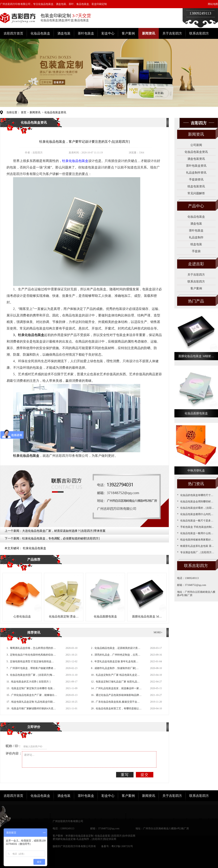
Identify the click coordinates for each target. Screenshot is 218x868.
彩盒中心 (108, 33)
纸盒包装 (196, 244)
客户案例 (128, 33)
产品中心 (196, 206)
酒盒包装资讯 (196, 159)
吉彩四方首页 (13, 33)
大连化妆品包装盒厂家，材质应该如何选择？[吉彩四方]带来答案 (64, 531)
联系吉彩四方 (199, 33)
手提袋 (196, 251)
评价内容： (14, 753)
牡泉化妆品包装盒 (35, 548)
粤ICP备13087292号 (122, 846)
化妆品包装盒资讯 (55, 112)
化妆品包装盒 (40, 33)
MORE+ (158, 632)
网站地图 (213, 4)
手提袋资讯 (196, 179)
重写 (125, 775)
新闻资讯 (149, 33)
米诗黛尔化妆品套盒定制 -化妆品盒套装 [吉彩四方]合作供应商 (100, 836)
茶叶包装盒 (86, 33)
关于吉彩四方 (172, 33)
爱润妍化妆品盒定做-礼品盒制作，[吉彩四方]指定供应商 (84, 839)
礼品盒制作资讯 (196, 173)
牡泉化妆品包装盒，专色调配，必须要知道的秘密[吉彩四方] (61, 538)
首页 (24, 112)
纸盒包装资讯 (196, 186)
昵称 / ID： (14, 746)
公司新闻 (196, 145)
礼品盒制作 (196, 237)
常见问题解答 (196, 193)
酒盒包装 (64, 33)
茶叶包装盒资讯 (196, 166)
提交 (145, 775)
